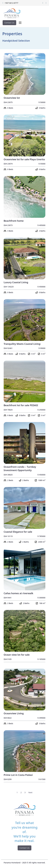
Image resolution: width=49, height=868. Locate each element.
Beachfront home (14, 221)
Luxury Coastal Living (16, 282)
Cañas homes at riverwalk (18, 593)
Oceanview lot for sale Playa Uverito (24, 159)
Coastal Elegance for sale (18, 532)
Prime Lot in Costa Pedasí (18, 775)
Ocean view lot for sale (17, 655)
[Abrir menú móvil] (20, 23)
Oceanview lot (12, 98)
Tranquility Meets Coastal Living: (22, 344)
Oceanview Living (14, 713)
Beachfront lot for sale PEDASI (21, 405)
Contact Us (9, 23)
